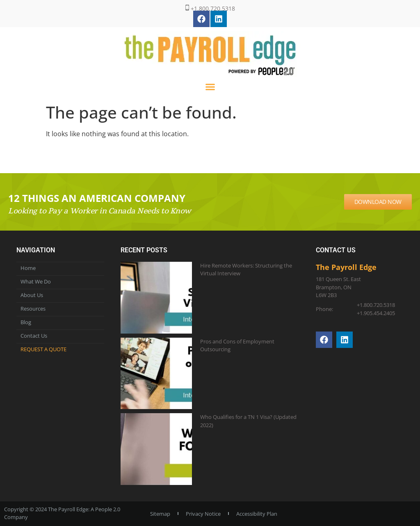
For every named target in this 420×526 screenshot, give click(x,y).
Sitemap (160, 514)
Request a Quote (43, 349)
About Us (32, 295)
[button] (210, 87)
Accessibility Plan (257, 514)
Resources (33, 309)
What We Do (36, 281)
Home (28, 268)
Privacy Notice (203, 514)
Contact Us (34, 336)
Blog (26, 322)
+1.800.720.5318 (210, 8)
